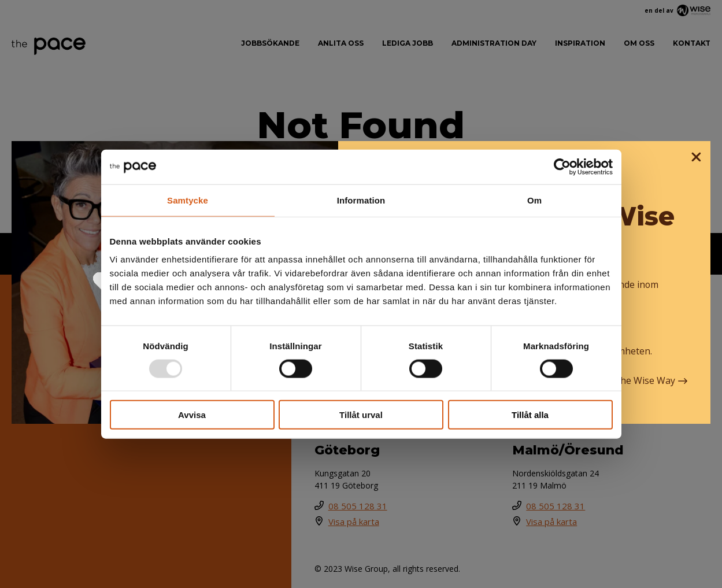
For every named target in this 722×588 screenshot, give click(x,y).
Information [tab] (361, 200)
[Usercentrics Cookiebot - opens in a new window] (562, 167)
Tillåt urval (361, 415)
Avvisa (192, 415)
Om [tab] (534, 200)
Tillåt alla (530, 415)
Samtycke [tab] (188, 200)
